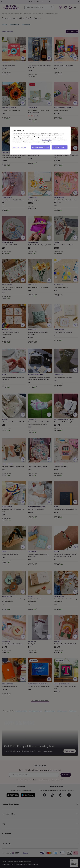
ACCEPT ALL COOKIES (59, 147)
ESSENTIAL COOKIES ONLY (41, 147)
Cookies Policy (47, 140)
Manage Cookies (19, 147)
